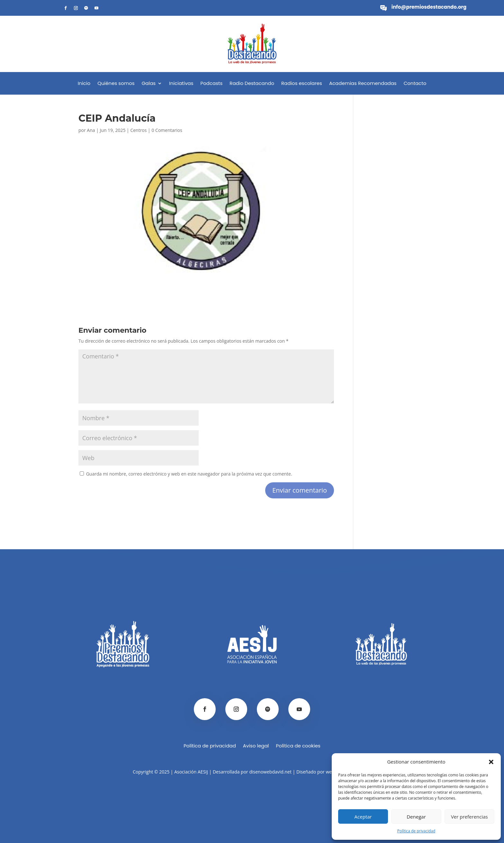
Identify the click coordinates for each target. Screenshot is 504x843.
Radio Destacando (252, 84)
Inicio (84, 84)
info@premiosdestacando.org (429, 7)
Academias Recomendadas (363, 84)
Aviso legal (256, 746)
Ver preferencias (469, 817)
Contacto (415, 84)
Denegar (416, 817)
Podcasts (212, 84)
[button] (491, 762)
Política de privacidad (416, 831)
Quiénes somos (116, 84)
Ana (91, 130)
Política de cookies (298, 746)
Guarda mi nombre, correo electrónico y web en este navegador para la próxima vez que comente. (189, 474)
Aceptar (363, 817)
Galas (149, 84)
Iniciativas (181, 84)
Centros (138, 130)
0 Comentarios (167, 130)
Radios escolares (302, 84)
